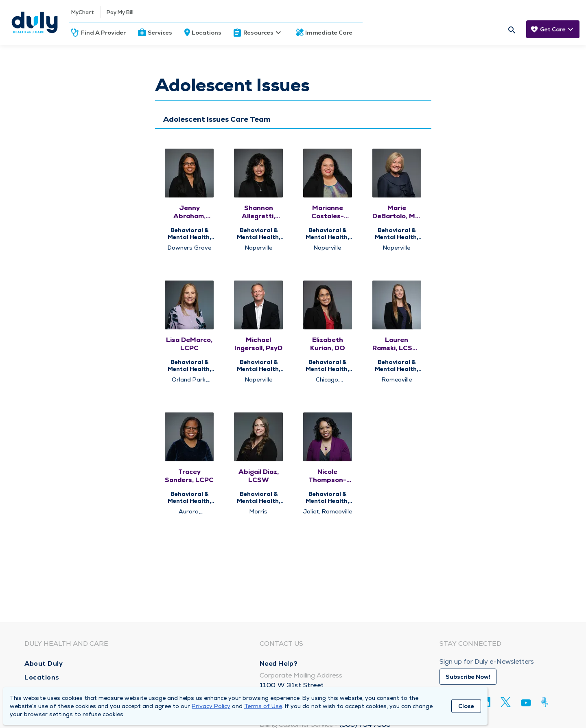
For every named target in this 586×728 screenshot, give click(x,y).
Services (160, 33)
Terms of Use (263, 706)
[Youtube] (526, 704)
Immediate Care (329, 33)
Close (466, 706)
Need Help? (279, 663)
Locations (207, 33)
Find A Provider (103, 33)
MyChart (83, 12)
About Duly (44, 663)
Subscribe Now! (468, 677)
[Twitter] (506, 702)
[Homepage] (35, 22)
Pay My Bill (120, 12)
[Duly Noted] (546, 702)
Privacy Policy (211, 706)
